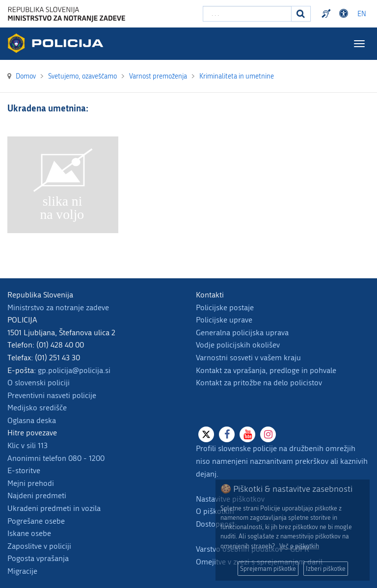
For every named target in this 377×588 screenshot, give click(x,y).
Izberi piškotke (326, 569)
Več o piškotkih (299, 546)
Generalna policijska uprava (242, 333)
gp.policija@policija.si (74, 370)
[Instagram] (268, 434)
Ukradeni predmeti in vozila (54, 508)
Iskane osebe (29, 533)
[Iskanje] (301, 14)
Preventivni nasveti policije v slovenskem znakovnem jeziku (327, 14)
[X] (206, 434)
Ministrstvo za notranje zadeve (58, 307)
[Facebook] (227, 434)
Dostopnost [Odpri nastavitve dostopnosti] (345, 14)
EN (362, 14)
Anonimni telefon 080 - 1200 (56, 458)
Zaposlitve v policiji (39, 546)
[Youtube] (247, 434)
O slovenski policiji (39, 383)
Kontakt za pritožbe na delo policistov (259, 383)
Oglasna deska (32, 420)
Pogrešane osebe (36, 521)
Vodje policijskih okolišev (238, 345)
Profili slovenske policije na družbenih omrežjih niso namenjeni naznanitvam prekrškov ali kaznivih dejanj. (282, 461)
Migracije (22, 571)
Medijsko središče (37, 408)
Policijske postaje (225, 307)
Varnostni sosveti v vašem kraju (248, 358)
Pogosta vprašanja (38, 558)
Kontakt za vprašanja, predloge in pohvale (266, 370)
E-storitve (24, 470)
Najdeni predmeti (37, 495)
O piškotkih (215, 511)
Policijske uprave (224, 320)
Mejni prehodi (31, 483)
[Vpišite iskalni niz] (247, 14)
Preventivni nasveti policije (52, 395)
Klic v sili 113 (27, 445)
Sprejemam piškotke (268, 569)
